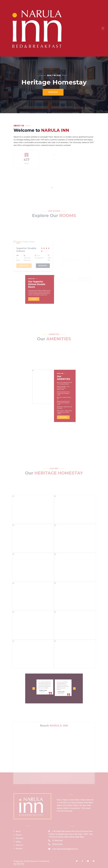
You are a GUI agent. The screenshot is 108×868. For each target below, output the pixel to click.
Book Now (53, 92)
